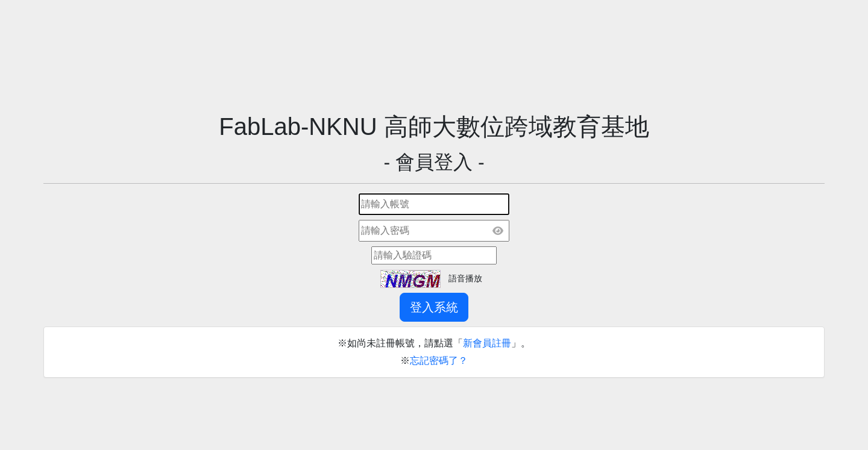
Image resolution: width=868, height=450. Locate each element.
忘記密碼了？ (439, 361)
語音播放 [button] (465, 278)
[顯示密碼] (498, 231)
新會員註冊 (487, 343)
